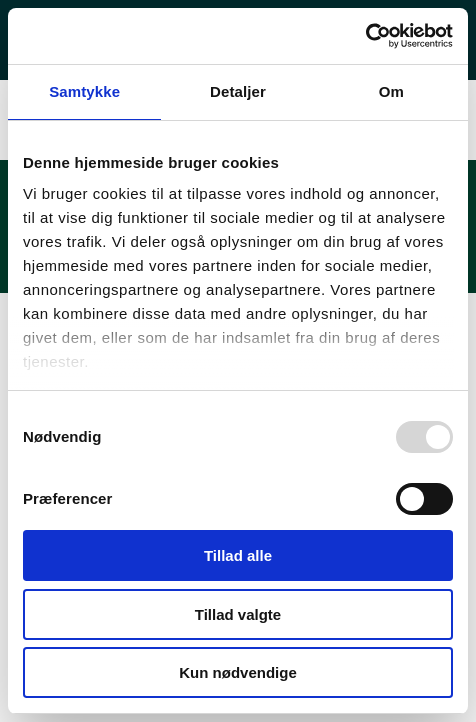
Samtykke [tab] (84, 91)
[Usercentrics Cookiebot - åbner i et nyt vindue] (365, 36)
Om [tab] (391, 91)
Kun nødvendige (238, 672)
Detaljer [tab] (238, 91)
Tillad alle (238, 555)
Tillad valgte (238, 614)
